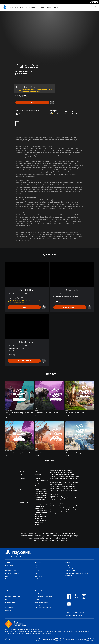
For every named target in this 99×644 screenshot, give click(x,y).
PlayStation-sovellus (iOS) (73, 610)
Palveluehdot (39, 594)
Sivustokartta (70, 639)
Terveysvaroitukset (56, 496)
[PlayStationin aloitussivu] (5, 7)
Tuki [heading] (6, 591)
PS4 (20, 8)
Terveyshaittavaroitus (42, 602)
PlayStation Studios (10, 571)
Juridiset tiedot (38, 639)
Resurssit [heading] (38, 591)
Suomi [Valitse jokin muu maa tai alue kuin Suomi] (10, 639)
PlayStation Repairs (10, 602)
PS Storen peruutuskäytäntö (44, 597)
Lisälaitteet (34, 8)
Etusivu (7, 557)
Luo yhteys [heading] (70, 591)
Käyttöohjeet (8, 610)
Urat (6, 568)
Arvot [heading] (68, 562)
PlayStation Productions (12, 573)
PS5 (15, 8)
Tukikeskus (8, 594)
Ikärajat (37, 599)
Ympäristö (69, 565)
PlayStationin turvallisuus (12, 597)
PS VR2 (37, 571)
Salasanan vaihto (10, 605)
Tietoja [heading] (7, 562)
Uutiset (42, 8)
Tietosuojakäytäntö (48, 639)
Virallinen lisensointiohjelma (44, 608)
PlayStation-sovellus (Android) (75, 612)
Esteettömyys (70, 568)
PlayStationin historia (11, 579)
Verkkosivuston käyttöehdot (60, 639)
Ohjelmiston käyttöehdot (90, 639)
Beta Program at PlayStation (74, 615)
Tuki (55, 8)
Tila (6, 599)
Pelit (10, 8)
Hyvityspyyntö (9, 608)
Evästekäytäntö (80, 639)
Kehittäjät (38, 605)
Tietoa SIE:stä (9, 565)
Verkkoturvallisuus (71, 571)
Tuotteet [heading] (38, 562)
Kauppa (49, 8)
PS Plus (26, 8)
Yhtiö (6, 576)
